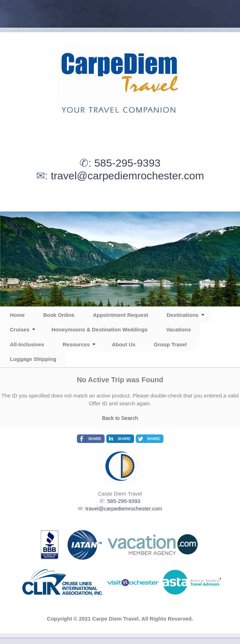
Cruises (20, 329)
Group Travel (170, 344)
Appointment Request (121, 315)
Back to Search (120, 418)
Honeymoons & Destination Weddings (99, 329)
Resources (76, 344)
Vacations (178, 329)
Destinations (183, 315)
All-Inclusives (27, 344)
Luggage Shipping (33, 359)
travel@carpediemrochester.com (127, 176)
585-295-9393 (127, 163)
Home (17, 315)
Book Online (59, 315)
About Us (124, 344)
